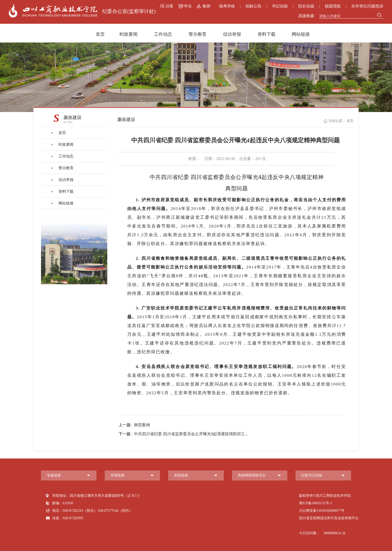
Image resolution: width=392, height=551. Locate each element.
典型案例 (134, 425)
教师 (206, 6)
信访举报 (232, 34)
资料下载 (266, 34)
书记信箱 (280, 6)
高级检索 (306, 16)
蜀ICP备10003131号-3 (315, 503)
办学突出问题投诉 (367, 6)
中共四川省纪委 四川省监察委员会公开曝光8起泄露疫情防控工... (183, 434)
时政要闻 (128, 34)
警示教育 (197, 34)
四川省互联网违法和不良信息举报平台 (329, 518)
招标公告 (253, 6)
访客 (169, 6)
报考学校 (227, 6)
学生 (188, 6)
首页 (100, 34)
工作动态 (163, 34)
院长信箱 (306, 6)
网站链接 (301, 34)
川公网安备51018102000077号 (322, 511)
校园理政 (333, 6)
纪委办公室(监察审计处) (129, 11)
